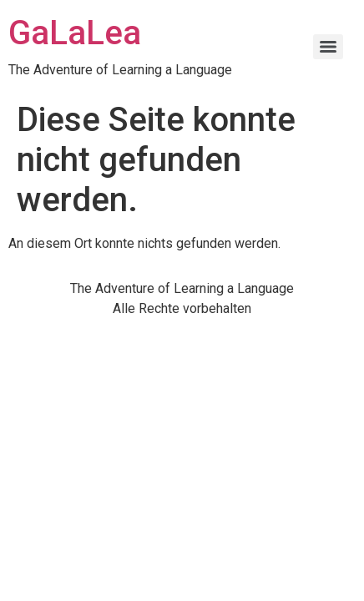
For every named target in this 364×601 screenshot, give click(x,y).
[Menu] (328, 47)
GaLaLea (75, 33)
